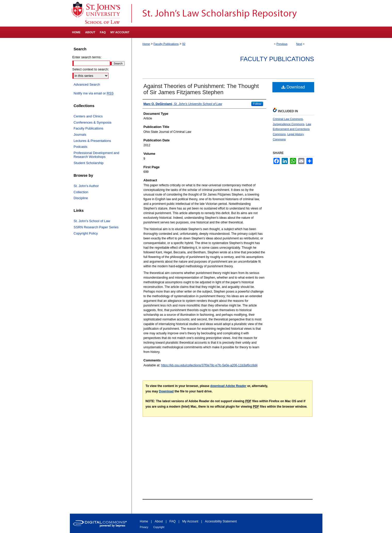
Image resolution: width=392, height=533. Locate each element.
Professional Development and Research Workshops (97, 155)
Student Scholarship (89, 163)
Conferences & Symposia (93, 122)
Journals (80, 135)
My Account (190, 521)
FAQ (172, 521)
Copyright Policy (86, 233)
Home (146, 44)
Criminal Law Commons (288, 119)
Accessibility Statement (221, 521)
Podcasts (81, 147)
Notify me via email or (94, 93)
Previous (282, 44)
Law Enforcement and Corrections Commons (292, 129)
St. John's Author (86, 186)
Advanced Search (87, 84)
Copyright (159, 527)
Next (299, 44)
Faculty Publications (166, 44)
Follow (257, 104)
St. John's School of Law (92, 221)
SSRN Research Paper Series (96, 227)
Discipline (81, 198)
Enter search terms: (87, 57)
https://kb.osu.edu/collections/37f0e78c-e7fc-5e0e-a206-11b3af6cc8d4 (209, 365)
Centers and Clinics (88, 116)
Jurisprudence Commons (289, 124)
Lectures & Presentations (92, 141)
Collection (81, 192)
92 (184, 44)
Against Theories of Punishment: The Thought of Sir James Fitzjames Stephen (201, 89)
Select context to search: (91, 69)
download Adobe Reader (228, 386)
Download (293, 87)
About (159, 521)
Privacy (144, 527)
